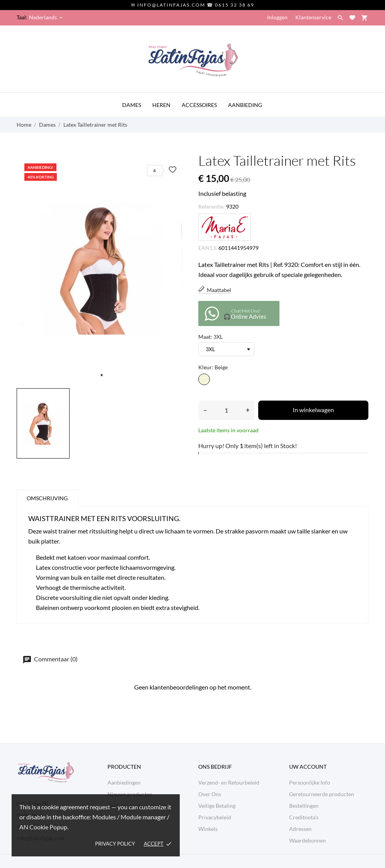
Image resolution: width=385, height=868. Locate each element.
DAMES (132, 105)
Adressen (300, 829)
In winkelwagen (313, 410)
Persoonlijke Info (310, 782)
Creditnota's (304, 817)
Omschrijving (47, 498)
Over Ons (210, 794)
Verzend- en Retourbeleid (229, 782)
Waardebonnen (307, 840)
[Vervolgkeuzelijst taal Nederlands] (46, 17)
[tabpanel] (102, 269)
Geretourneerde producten (322, 794)
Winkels (208, 829)
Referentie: (212, 206)
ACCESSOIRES (199, 105)
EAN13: (208, 248)
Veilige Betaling (217, 806)
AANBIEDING (245, 105)
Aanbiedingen (124, 782)
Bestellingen (304, 806)
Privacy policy (115, 844)
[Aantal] (226, 410)
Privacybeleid (215, 817)
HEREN (161, 105)
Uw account (308, 767)
